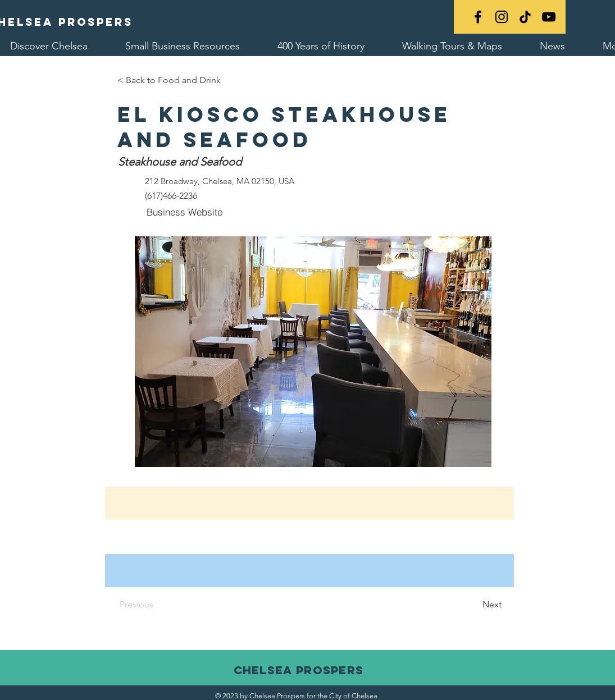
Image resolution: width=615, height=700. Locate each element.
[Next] (473, 605)
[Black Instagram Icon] (502, 17)
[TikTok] (525, 17)
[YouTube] (549, 17)
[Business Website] (185, 212)
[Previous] (168, 605)
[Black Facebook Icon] (478, 17)
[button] (313, 352)
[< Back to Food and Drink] (169, 80)
